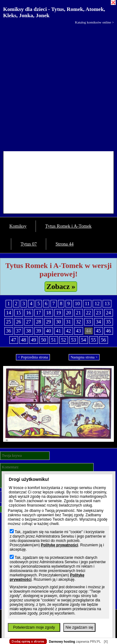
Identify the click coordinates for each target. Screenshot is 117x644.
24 (109, 313)
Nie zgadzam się (79, 627)
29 (49, 322)
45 (99, 331)
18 (49, 313)
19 (59, 313)
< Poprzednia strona (33, 357)
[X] (106, 642)
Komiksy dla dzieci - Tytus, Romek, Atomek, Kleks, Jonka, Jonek (54, 12)
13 (107, 304)
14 (9, 313)
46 (109, 331)
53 (74, 340)
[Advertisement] (58, 86)
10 (77, 304)
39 (39, 331)
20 (69, 313)
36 (9, 331)
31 (69, 322)
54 (84, 340)
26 (19, 322)
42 (69, 331)
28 (39, 322)
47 (14, 340)
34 (99, 322)
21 (79, 313)
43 (79, 331)
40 (49, 331)
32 (79, 322)
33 (89, 322)
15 (19, 313)
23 (99, 313)
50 (44, 340)
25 (9, 322)
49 (34, 340)
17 (39, 313)
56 (104, 340)
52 (64, 340)
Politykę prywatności (59, 545)
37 (19, 331)
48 (24, 340)
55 (94, 340)
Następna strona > (84, 357)
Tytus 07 (29, 244)
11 (87, 304)
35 (109, 322)
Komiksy (18, 226)
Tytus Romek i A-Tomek (68, 226)
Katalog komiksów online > (94, 22)
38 (29, 331)
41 (59, 331)
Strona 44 (65, 244)
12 (97, 304)
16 (29, 313)
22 (89, 313)
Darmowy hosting (62, 642)
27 (29, 322)
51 (54, 340)
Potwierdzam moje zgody (34, 627)
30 (59, 322)
